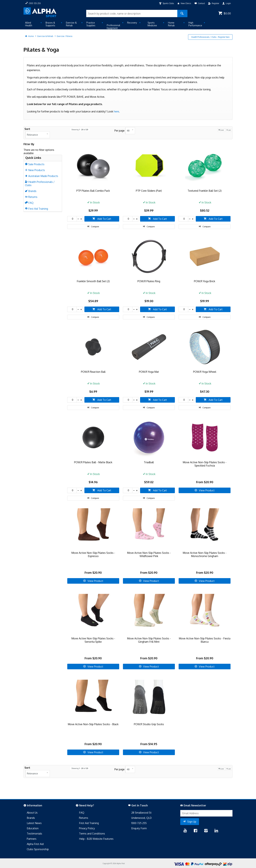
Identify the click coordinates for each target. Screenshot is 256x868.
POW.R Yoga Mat (149, 372)
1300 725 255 (139, 823)
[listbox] (38, 135)
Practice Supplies (91, 24)
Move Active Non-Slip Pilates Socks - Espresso (93, 554)
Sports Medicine (152, 24)
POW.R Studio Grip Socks (149, 724)
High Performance (195, 24)
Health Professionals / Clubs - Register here (210, 37)
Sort (27, 129)
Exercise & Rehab (71, 24)
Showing (80, 130)
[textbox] (132, 13)
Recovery (132, 23)
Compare (95, 227)
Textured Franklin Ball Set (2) (205, 191)
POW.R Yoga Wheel (205, 372)
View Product (207, 490)
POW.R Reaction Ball (93, 372)
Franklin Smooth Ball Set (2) (93, 281)
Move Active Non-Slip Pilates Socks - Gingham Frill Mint (149, 640)
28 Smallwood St (141, 813)
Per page (120, 131)
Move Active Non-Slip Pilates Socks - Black (93, 724)
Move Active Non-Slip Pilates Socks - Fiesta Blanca (205, 640)
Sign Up (192, 822)
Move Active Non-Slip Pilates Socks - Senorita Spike (93, 640)
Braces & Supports (50, 24)
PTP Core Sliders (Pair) (149, 191)
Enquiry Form (139, 828)
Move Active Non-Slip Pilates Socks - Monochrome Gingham (205, 554)
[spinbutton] (72, 219)
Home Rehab (171, 24)
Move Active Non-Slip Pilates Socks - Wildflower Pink (149, 554)
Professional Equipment (113, 27)
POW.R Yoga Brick (205, 281)
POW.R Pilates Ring (149, 281)
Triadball (149, 462)
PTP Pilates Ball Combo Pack (93, 191)
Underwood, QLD (141, 818)
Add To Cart (104, 219)
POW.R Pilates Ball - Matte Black (93, 462)
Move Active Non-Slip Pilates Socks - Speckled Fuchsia (205, 464)
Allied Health (29, 24)
